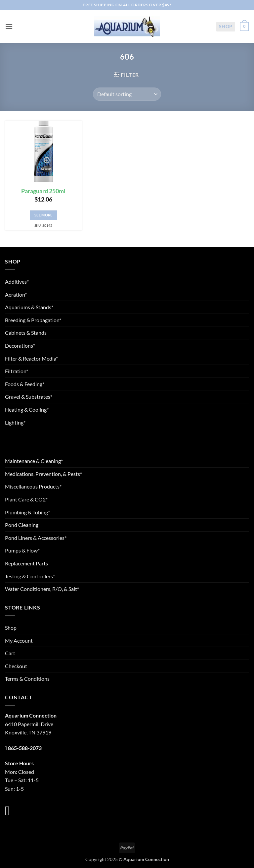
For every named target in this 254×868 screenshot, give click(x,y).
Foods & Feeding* (25, 384)
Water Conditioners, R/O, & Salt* (42, 589)
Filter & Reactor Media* (31, 358)
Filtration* (17, 371)
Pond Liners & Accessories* (36, 538)
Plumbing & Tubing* (27, 512)
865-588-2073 (25, 748)
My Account (19, 640)
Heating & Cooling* (27, 409)
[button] (9, 26)
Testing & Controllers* (30, 576)
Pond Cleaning (22, 525)
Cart (10, 653)
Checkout (16, 666)
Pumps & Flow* (22, 550)
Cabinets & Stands (26, 333)
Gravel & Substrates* (29, 397)
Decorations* (20, 346)
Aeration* (16, 294)
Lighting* (15, 422)
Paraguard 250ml (43, 191)
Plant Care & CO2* (26, 499)
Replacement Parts (26, 563)
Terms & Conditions (27, 679)
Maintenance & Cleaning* (34, 461)
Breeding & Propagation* (33, 320)
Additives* (17, 282)
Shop (226, 26)
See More (43, 215)
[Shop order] (127, 94)
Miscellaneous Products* (33, 486)
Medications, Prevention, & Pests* (43, 474)
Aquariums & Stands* (29, 307)
